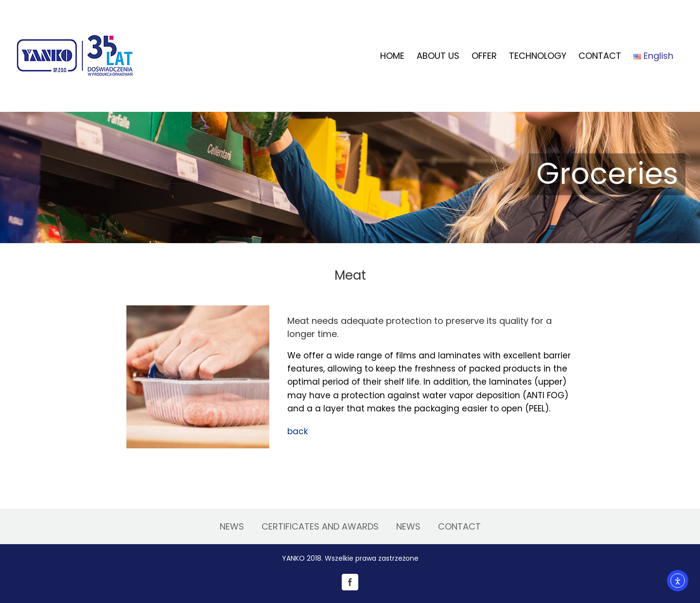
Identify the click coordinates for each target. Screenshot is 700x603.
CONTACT (459, 526)
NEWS (232, 526)
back (297, 431)
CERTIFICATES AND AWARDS (320, 526)
